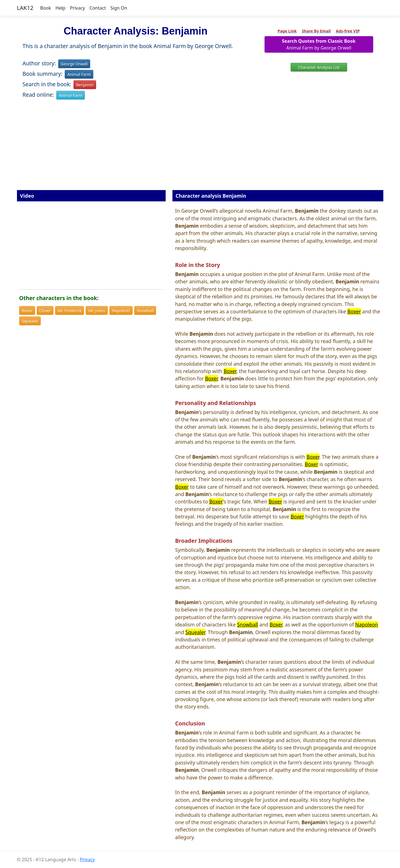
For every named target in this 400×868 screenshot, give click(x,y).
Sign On (119, 8)
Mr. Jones (97, 310)
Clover (45, 310)
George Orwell (74, 64)
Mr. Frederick (70, 310)
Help (60, 8)
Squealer (30, 321)
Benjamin (85, 85)
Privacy (77, 8)
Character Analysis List (319, 67)
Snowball (145, 310)
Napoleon (121, 310)
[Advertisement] (200, 149)
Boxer (27, 310)
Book (46, 8)
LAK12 (25, 8)
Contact (98, 8)
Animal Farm (79, 74)
